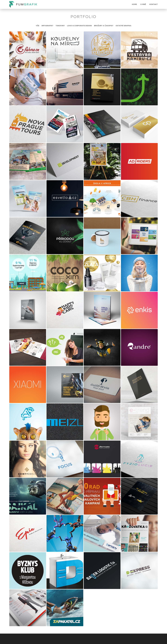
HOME (134, 4)
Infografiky (47, 26)
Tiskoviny (60, 26)
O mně (143, 4)
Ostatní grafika (123, 26)
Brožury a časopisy (104, 26)
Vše (38, 26)
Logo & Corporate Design (79, 26)
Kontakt (154, 4)
